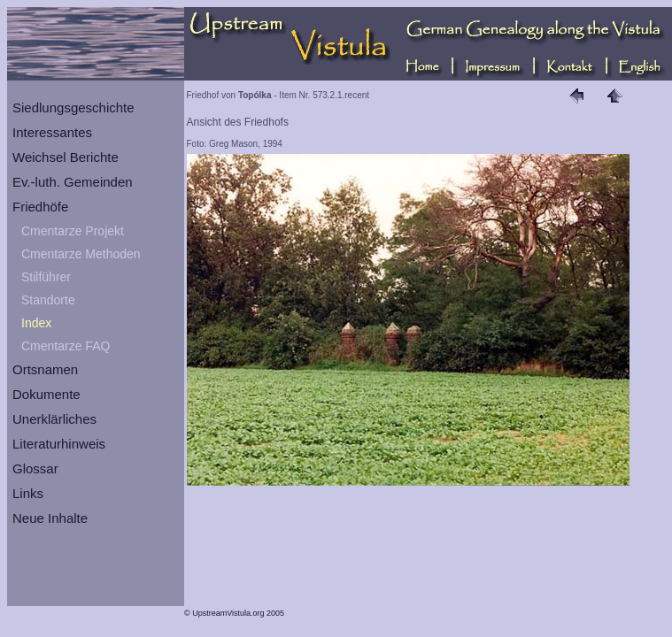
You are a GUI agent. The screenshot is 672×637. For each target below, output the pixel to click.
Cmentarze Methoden (81, 254)
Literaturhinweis (59, 444)
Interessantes (52, 132)
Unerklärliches (54, 419)
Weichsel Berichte (66, 157)
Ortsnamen (45, 369)
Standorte (48, 300)
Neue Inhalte (50, 518)
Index (36, 323)
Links (28, 493)
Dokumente (46, 394)
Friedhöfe (40, 207)
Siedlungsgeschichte (73, 107)
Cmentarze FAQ (66, 346)
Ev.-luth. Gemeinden (73, 182)
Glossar (35, 468)
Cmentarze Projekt (73, 231)
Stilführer (46, 277)
